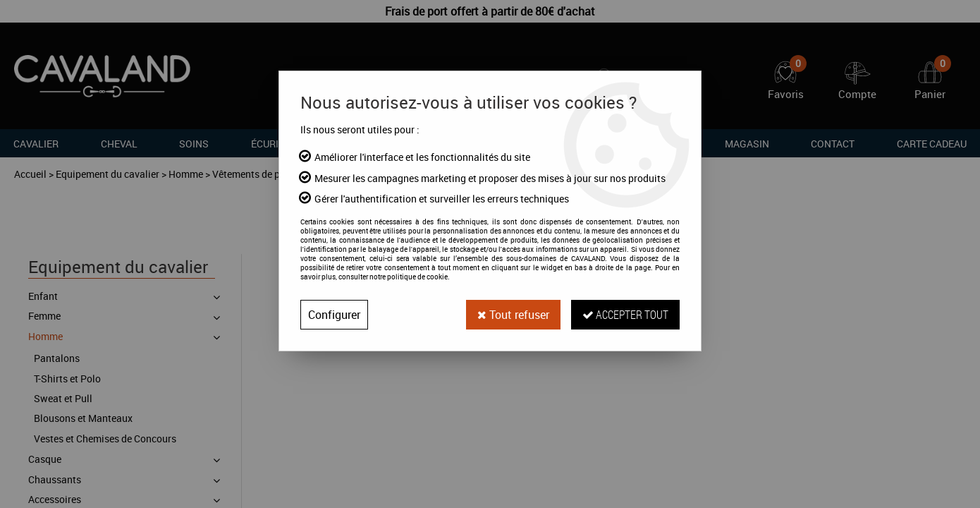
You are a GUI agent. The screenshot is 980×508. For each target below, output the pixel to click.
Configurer (334, 315)
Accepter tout (625, 314)
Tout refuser (513, 315)
